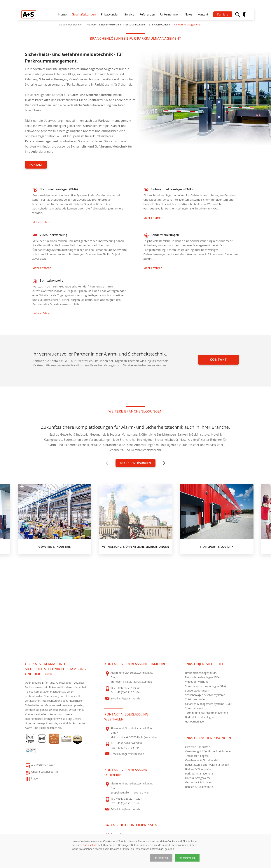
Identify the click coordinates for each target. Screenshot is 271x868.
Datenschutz (90, 845)
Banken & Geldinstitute (199, 787)
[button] (161, 858)
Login (248, 14)
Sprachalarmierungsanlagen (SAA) (205, 686)
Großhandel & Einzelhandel (202, 760)
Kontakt (203, 14)
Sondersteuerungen (197, 691)
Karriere (223, 14)
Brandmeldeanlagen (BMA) (201, 673)
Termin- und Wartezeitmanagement (207, 713)
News (189, 14)
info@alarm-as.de (130, 698)
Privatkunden (110, 14)
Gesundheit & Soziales (199, 782)
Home (62, 14)
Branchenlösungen (160, 25)
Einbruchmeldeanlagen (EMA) (203, 677)
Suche (237, 14)
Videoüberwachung (197, 682)
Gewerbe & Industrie (198, 747)
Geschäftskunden (84, 14)
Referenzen (147, 14)
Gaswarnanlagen (195, 721)
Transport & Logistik (197, 756)
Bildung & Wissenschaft (199, 769)
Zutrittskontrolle (195, 699)
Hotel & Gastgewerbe (198, 778)
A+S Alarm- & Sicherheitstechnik (104, 25)
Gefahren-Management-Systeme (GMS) (209, 704)
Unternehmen (170, 14)
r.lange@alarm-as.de (132, 754)
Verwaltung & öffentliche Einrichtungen (209, 751)
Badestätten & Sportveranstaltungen (207, 765)
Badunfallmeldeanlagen (199, 717)
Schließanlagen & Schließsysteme (205, 695)
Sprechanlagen (194, 708)
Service (129, 14)
